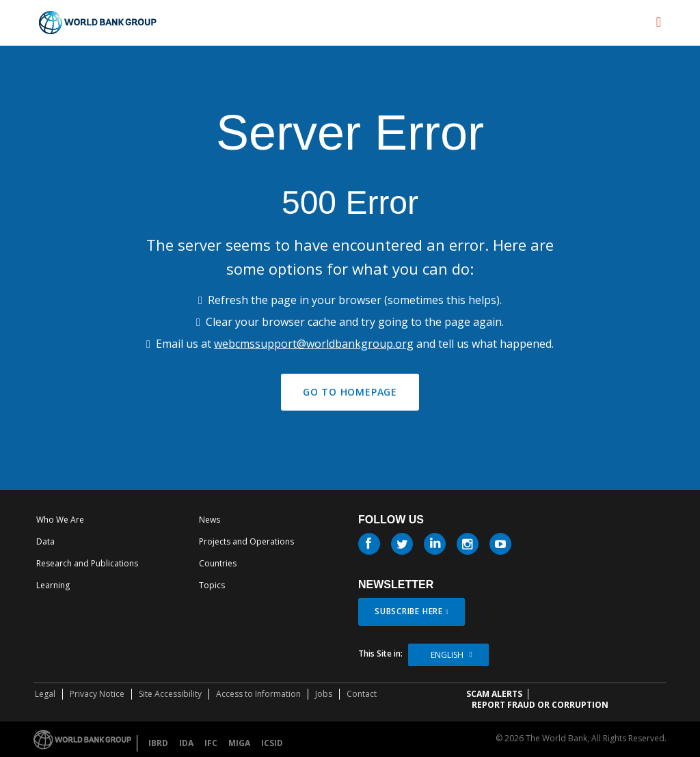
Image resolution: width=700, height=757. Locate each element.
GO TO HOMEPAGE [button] (350, 392)
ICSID (272, 743)
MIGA (239, 743)
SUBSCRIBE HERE (409, 611)
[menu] (659, 22)
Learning (53, 585)
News (210, 520)
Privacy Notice (97, 694)
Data (45, 541)
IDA (186, 743)
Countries (218, 563)
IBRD (158, 743)
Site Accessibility (170, 694)
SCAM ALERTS (494, 694)
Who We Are (60, 520)
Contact (362, 694)
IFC (211, 743)
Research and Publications (87, 563)
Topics (212, 585)
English (447, 655)
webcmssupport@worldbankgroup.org (314, 344)
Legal (45, 694)
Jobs (324, 694)
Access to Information (258, 694)
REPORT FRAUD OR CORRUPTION (540, 705)
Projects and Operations (246, 541)
